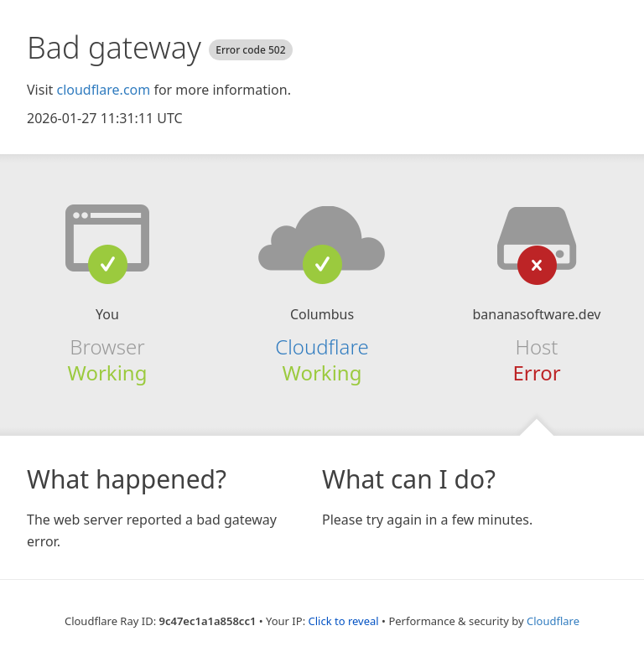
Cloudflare (322, 347)
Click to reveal (344, 621)
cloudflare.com (103, 90)
